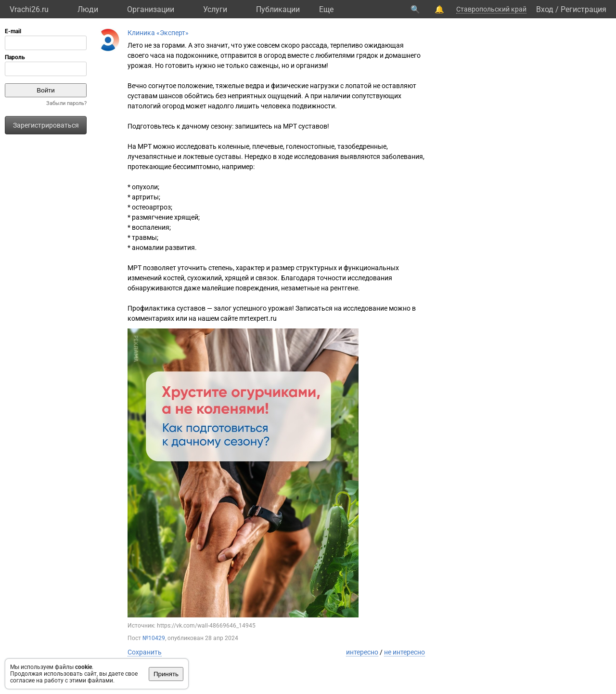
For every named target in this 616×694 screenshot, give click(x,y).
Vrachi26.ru (29, 9)
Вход (545, 9)
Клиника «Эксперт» (158, 33)
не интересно (404, 652)
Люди (88, 9)
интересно (362, 652)
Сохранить (145, 652)
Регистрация (584, 9)
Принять (166, 674)
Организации (151, 9)
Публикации (278, 9)
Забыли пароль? (66, 103)
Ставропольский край (491, 9)
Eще (326, 9)
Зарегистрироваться (46, 125)
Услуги (215, 9)
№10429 (154, 638)
